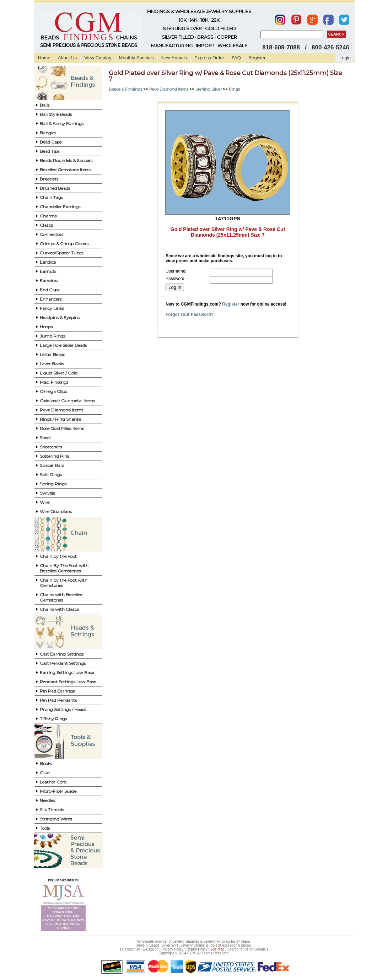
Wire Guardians (56, 511)
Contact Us (131, 949)
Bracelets (49, 179)
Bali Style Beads (56, 114)
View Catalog (98, 58)
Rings (234, 89)
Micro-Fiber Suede (58, 791)
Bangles (48, 133)
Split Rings (51, 475)
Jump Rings (52, 336)
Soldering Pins (54, 456)
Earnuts (48, 271)
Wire (45, 502)
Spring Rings (53, 484)
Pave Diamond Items (61, 410)
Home (44, 58)
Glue (45, 773)
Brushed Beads (55, 188)
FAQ (236, 58)
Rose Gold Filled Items (62, 428)
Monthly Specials (136, 58)
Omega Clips (53, 391)
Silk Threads (52, 810)
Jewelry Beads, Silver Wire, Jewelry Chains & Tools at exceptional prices (194, 945)
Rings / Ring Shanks (60, 419)
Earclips (48, 262)
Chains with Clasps (59, 609)
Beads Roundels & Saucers (66, 160)
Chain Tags (51, 197)
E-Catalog (150, 949)
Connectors (52, 234)
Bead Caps (51, 142)
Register (257, 58)
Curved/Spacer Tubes (61, 253)
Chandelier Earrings (60, 207)
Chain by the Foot (58, 556)
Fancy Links (52, 308)
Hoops (46, 327)
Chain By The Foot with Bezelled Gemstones (64, 568)
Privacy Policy (172, 949)
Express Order (209, 58)
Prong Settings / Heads (63, 709)
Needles (47, 800)
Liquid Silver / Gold (59, 373)
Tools (45, 828)
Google (260, 949)
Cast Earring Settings (62, 654)
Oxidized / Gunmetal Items (67, 401)
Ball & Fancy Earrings (62, 123)
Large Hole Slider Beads (63, 345)
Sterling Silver (209, 89)
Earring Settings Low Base (67, 672)
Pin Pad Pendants (58, 700)
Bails (45, 105)
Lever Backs (52, 364)
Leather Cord (53, 782)
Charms (48, 216)
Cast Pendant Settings (63, 663)
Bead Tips (50, 151)
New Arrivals (174, 58)
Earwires (49, 281)
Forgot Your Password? (190, 314)
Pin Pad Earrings (57, 691)
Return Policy (197, 949)
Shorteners (51, 447)
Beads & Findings (125, 89)
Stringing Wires (56, 819)
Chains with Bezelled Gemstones (61, 597)
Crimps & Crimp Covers (64, 244)
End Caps (50, 290)
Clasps (46, 225)
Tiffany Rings (53, 719)
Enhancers (51, 299)
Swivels (47, 493)
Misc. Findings (54, 382)
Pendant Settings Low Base (68, 682)
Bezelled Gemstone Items (66, 170)
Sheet (45, 438)
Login (345, 58)
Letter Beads (52, 354)
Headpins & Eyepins (60, 317)
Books (46, 763)
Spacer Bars (52, 465)
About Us (67, 58)
